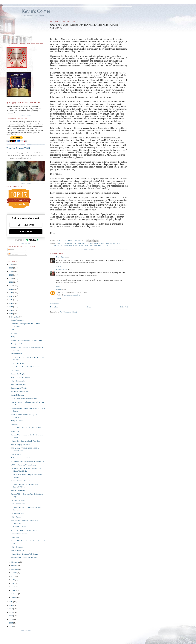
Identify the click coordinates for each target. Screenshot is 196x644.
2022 (11, 278)
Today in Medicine (18, 421)
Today (13, 337)
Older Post (124, 307)
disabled (68, 243)
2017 (11, 296)
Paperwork (15, 424)
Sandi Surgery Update (19, 388)
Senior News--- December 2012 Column (25, 367)
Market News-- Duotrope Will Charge (24, 554)
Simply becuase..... (18, 320)
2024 (11, 271)
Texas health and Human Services (94, 245)
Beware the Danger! (18, 363)
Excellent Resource (18, 504)
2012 (11, 314)
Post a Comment (55, 303)
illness (97, 243)
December (15, 317)
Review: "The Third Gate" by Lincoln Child (26, 428)
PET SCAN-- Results (18, 527)
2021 (11, 282)
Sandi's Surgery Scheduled (20, 444)
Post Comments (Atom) (68, 312)
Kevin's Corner (36, 11)
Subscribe (26, 232)
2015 (11, 303)
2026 (11, 264)
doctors (77, 243)
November (15, 562)
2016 (11, 300)
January (14, 597)
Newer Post (54, 307)
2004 (11, 626)
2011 (11, 602)
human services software (73, 295)
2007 (11, 616)
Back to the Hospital (18, 374)
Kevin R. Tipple (62, 269)
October (14, 566)
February (15, 594)
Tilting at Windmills (18, 344)
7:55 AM (59, 298)
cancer (60, 243)
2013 (11, 310)
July (13, 576)
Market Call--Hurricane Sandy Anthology (26, 441)
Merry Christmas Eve (19, 381)
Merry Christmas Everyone (21, 377)
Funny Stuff (15, 537)
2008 (11, 612)
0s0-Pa (59, 289)
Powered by (26, 240)
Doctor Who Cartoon (18, 513)
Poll (12, 330)
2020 (11, 286)
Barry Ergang (61, 257)
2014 (11, 307)
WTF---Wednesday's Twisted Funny (24, 399)
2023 (11, 275)
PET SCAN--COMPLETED (21, 550)
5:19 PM (59, 266)
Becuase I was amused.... (20, 534)
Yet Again (14, 333)
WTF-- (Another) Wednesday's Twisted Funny (27, 461)
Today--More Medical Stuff (21, 458)
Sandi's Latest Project (19, 490)
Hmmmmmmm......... (18, 354)
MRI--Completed (17, 547)
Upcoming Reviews (18, 500)
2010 (11, 605)
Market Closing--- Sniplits (20, 481)
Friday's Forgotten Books (20, 391)
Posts (11, 250)
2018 (11, 293)
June (13, 580)
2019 (11, 289)
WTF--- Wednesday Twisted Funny (23, 465)
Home (89, 307)
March (14, 590)
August (14, 573)
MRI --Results (16, 517)
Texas (76, 245)
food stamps (87, 243)
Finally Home (16, 454)
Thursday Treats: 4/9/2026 (18, 148)
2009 (11, 609)
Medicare (105, 243)
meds (113, 243)
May (13, 583)
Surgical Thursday (17, 395)
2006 (11, 619)
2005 (11, 623)
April (14, 587)
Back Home (15, 370)
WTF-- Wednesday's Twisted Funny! (24, 530)
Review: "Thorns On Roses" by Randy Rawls (27, 340)
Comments (13, 254)
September (15, 569)
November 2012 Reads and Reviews (24, 558)
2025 (11, 268)
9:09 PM (59, 286)
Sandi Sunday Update (19, 384)
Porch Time (15, 431)
